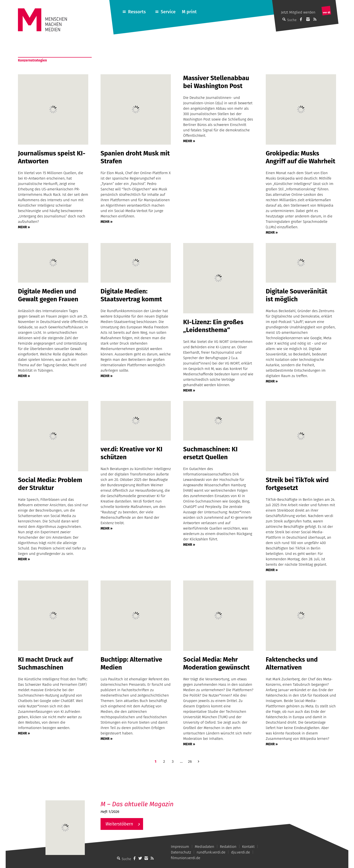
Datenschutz (181, 852)
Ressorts (137, 12)
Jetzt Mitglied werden (298, 12)
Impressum (180, 847)
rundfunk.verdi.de (211, 852)
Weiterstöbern (119, 824)
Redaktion (228, 847)
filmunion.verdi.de (186, 858)
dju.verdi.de (241, 852)
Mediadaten (204, 847)
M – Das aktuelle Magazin (137, 804)
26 (190, 761)
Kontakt (248, 847)
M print (189, 12)
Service (168, 12)
